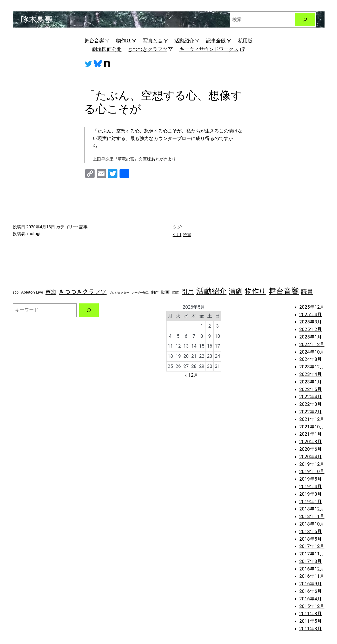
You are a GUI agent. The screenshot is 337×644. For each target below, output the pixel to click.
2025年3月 (311, 322)
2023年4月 (311, 374)
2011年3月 (311, 629)
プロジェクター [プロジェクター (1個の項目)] (119, 293)
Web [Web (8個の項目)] (51, 292)
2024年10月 (312, 352)
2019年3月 (311, 494)
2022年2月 (311, 412)
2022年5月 (311, 389)
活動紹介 (187, 41)
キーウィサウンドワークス (212, 49)
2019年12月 (312, 464)
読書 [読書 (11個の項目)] (307, 291)
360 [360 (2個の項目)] (16, 292)
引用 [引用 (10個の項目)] (188, 292)
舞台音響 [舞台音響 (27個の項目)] (284, 291)
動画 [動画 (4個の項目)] (165, 292)
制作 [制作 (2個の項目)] (155, 292)
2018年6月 (311, 531)
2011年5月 (311, 621)
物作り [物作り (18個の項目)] (255, 291)
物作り (126, 41)
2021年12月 (312, 419)
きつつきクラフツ (150, 49)
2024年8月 (311, 359)
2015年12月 (312, 606)
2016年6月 (311, 591)
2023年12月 (312, 367)
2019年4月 (311, 486)
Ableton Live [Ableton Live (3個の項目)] (32, 292)
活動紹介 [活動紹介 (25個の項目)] (212, 291)
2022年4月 (311, 397)
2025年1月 (311, 337)
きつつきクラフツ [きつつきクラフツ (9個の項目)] (83, 292)
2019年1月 (311, 502)
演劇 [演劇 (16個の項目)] (236, 291)
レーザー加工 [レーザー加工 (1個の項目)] (140, 293)
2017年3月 (311, 561)
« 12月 (192, 375)
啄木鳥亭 (37, 19)
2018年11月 (312, 516)
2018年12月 (312, 509)
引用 (177, 235)
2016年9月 (311, 584)
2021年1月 (311, 434)
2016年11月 (312, 576)
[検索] (305, 19)
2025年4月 (311, 314)
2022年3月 (311, 404)
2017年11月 (312, 554)
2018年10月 (312, 524)
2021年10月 (312, 427)
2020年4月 (311, 457)
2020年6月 (311, 449)
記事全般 (219, 41)
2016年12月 (312, 569)
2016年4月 (311, 599)
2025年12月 (312, 307)
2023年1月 (311, 382)
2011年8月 (311, 613)
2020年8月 (311, 441)
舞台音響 (97, 41)
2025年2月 (311, 329)
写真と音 (156, 41)
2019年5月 (311, 479)
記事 (83, 227)
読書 (187, 235)
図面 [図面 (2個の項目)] (176, 292)
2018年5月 (311, 539)
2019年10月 (312, 471)
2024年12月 (312, 344)
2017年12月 (312, 546)
